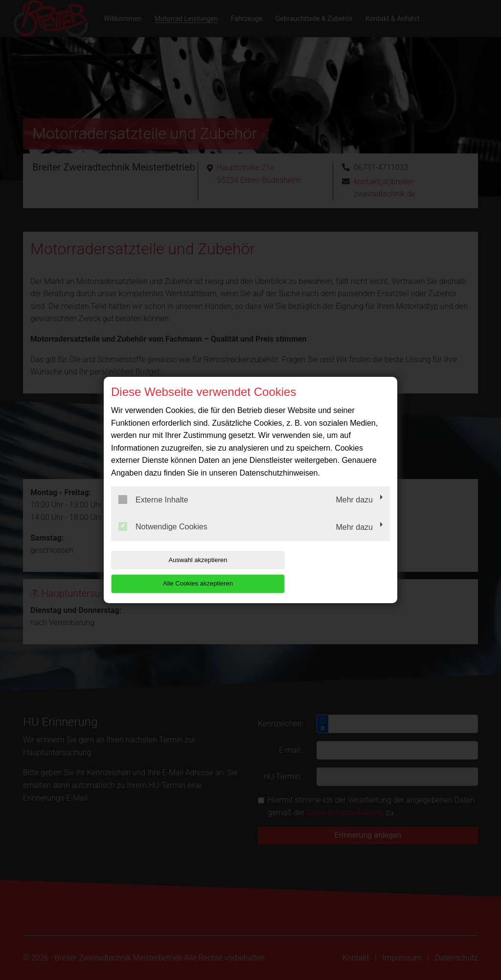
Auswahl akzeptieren (174, 572)
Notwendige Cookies (163, 539)
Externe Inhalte (153, 511)
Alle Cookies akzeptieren (327, 572)
